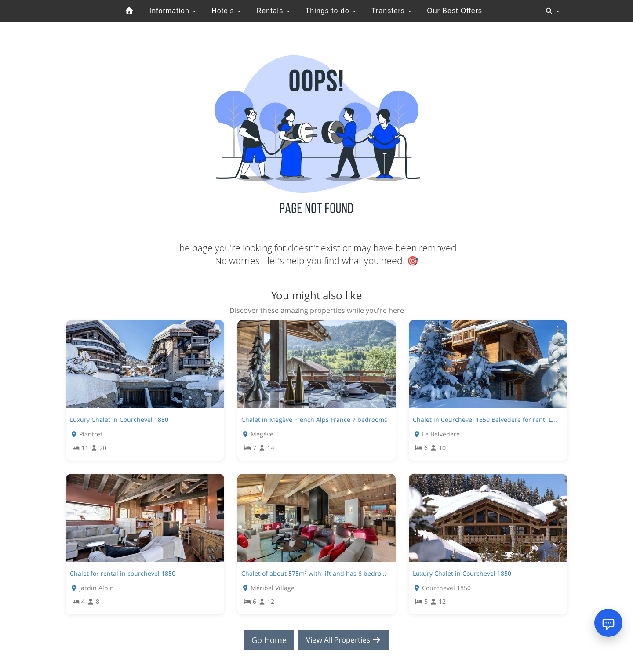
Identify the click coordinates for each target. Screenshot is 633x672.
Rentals (273, 11)
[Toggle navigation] (553, 11)
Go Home (266, 640)
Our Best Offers (455, 11)
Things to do (331, 11)
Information (173, 11)
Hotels (226, 11)
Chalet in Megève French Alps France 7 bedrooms (314, 420)
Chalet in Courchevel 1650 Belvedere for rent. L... (485, 420)
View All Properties (344, 640)
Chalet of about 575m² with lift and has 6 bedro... (314, 573)
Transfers (391, 11)
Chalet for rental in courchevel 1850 (123, 573)
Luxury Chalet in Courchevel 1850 (119, 420)
